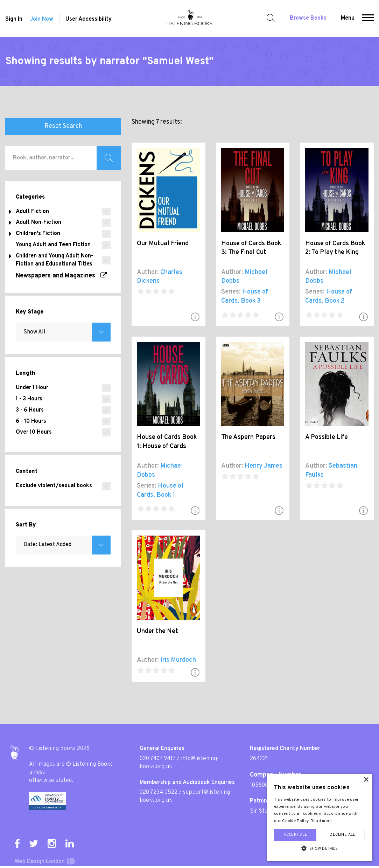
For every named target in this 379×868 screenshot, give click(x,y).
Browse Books (308, 18)
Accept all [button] (295, 835)
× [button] (366, 780)
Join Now (41, 19)
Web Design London (40, 862)
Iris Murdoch (178, 660)
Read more (321, 821)
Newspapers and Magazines (61, 276)
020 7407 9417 (157, 759)
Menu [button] (348, 18)
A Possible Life (327, 437)
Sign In (14, 19)
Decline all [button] (342, 835)
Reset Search (63, 126)
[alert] (320, 817)
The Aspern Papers (248, 437)
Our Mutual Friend (163, 244)
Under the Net (157, 631)
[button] (368, 19)
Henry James (264, 466)
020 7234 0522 (159, 792)
